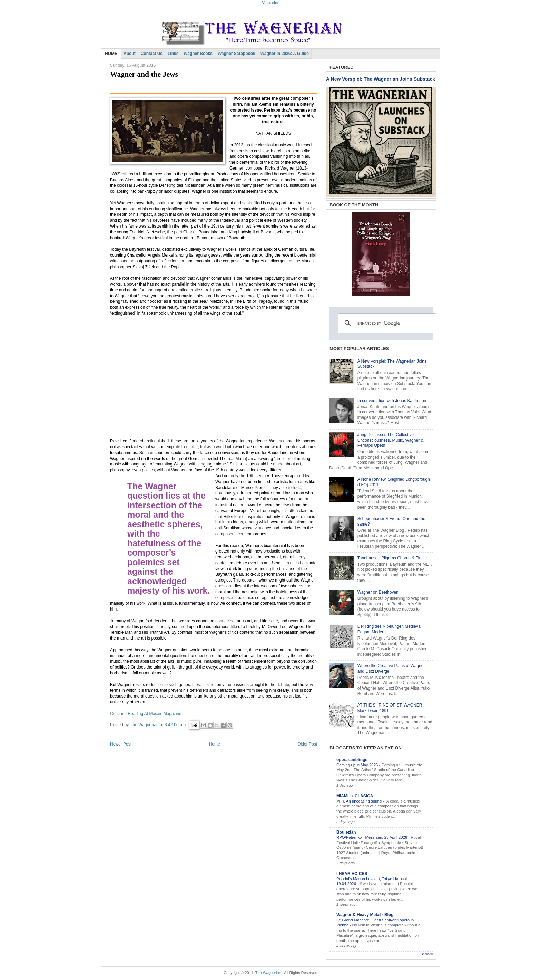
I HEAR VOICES (352, 874)
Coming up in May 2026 (358, 765)
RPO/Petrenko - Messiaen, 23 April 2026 (372, 837)
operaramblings (352, 760)
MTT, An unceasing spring (360, 801)
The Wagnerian (268, 973)
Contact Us (152, 54)
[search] (386, 323)
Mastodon (270, 3)
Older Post (307, 744)
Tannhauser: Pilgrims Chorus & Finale (392, 558)
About (130, 54)
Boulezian (346, 832)
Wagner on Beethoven (378, 592)
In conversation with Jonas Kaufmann (392, 401)
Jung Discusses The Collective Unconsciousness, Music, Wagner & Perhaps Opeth (391, 440)
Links (173, 54)
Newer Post (121, 744)
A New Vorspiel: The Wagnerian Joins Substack (381, 79)
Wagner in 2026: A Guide (285, 54)
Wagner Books (198, 54)
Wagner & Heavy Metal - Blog (365, 915)
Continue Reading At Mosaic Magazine (146, 714)
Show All (427, 954)
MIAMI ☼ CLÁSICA (355, 796)
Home (215, 744)
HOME (111, 54)
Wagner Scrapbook (237, 54)
